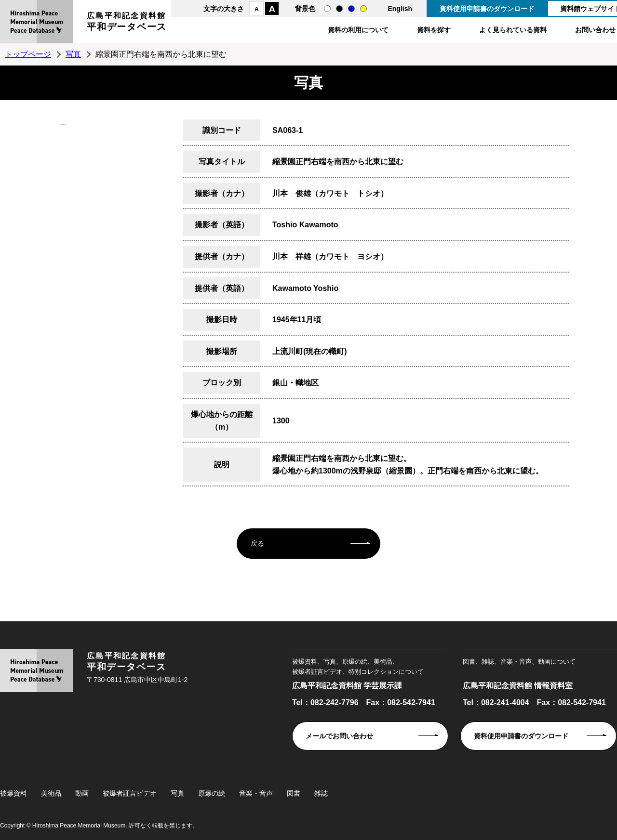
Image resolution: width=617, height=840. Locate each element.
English (400, 9)
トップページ (28, 54)
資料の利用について (358, 30)
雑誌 (321, 793)
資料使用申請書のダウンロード (487, 9)
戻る (257, 543)
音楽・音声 (256, 793)
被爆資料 (13, 793)
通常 (327, 9)
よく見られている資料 (513, 30)
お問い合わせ (595, 30)
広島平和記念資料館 (127, 23)
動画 (82, 793)
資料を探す (434, 30)
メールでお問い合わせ (339, 736)
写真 (73, 54)
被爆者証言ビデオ (130, 793)
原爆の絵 (212, 793)
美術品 (51, 793)
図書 (294, 793)
